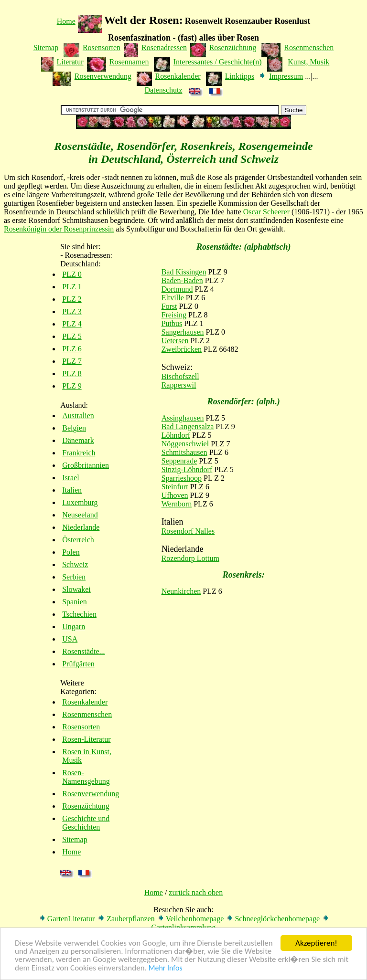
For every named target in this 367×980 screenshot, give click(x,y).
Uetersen (175, 341)
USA (70, 639)
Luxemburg (80, 502)
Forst (169, 306)
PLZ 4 (72, 324)
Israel (71, 478)
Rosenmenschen (309, 47)
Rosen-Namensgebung (86, 777)
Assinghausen (183, 418)
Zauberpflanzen (130, 919)
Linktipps (240, 76)
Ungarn (74, 627)
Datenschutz (163, 90)
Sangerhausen (183, 332)
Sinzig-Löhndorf (187, 469)
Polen (71, 552)
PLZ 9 (72, 386)
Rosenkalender (178, 76)
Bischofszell (180, 376)
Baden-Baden (182, 280)
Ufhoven (175, 495)
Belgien (74, 428)
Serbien (74, 577)
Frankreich (79, 453)
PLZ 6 (72, 349)
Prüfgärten (78, 664)
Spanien (75, 602)
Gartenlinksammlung (183, 927)
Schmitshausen (184, 452)
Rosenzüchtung (233, 47)
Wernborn (177, 504)
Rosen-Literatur (86, 739)
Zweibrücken (182, 349)
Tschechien (79, 614)
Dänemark (78, 440)
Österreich (78, 540)
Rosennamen (129, 62)
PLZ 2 (72, 299)
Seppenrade (179, 461)
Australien (78, 416)
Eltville (173, 298)
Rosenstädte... (83, 651)
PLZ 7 (72, 361)
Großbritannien (86, 465)
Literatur (70, 62)
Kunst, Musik (308, 62)
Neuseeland (80, 515)
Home (66, 21)
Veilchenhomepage (195, 919)
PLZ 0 (72, 274)
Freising (174, 315)
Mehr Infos (166, 969)
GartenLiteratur (71, 919)
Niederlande (81, 527)
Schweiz (75, 564)
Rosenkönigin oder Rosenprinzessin (59, 229)
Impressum (286, 76)
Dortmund (177, 289)
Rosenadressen (164, 47)
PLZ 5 (72, 336)
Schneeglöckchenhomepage (277, 919)
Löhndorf (176, 435)
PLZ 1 (72, 287)
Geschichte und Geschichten (86, 823)
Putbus (172, 323)
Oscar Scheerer (266, 212)
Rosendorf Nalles (188, 531)
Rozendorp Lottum (190, 558)
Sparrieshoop (182, 478)
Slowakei (76, 589)
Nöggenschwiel (185, 444)
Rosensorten (102, 47)
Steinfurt (175, 487)
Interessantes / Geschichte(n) (218, 62)
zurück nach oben (196, 892)
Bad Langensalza (188, 427)
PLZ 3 (72, 311)
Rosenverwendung (103, 76)
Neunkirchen (181, 591)
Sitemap (46, 47)
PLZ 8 (72, 374)
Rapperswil (179, 385)
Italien (72, 490)
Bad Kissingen (184, 272)
